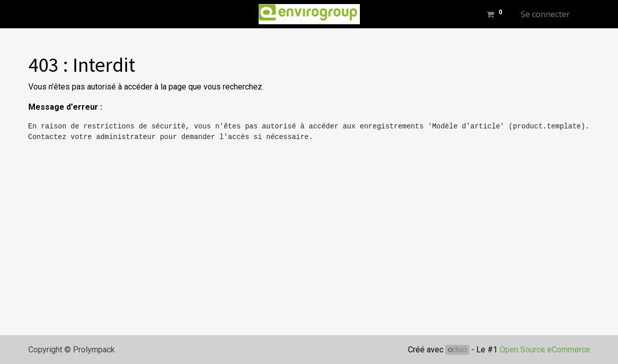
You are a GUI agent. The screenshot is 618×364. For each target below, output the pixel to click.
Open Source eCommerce (545, 350)
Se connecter (545, 14)
